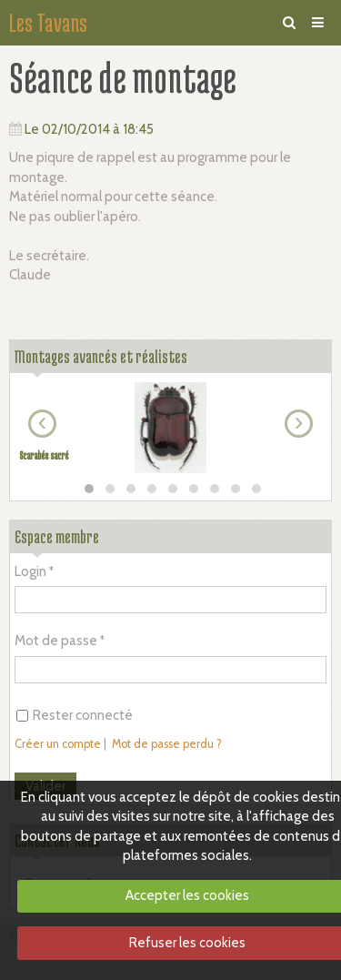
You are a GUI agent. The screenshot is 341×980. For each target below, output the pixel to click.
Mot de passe (56, 641)
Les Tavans (48, 23)
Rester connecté (75, 715)
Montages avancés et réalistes (101, 356)
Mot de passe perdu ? (167, 744)
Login (30, 571)
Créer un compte (58, 744)
